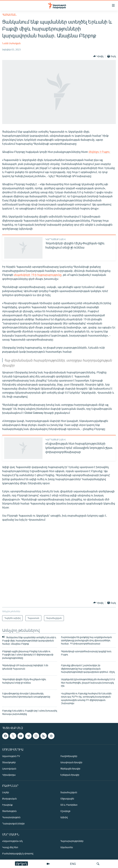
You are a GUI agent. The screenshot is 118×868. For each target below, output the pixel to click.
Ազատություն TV (11, 756)
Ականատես (67, 847)
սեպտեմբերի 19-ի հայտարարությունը (38, 275)
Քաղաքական (9, 799)
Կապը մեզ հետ (10, 847)
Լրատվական (9, 769)
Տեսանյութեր (9, 762)
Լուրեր (6, 792)
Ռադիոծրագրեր (69, 756)
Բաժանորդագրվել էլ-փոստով (18, 854)
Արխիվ (64, 817)
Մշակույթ (65, 811)
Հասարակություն (11, 817)
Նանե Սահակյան (11, 43)
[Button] (98, 56)
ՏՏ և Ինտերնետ (69, 805)
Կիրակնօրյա (9, 775)
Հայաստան (9, 15)
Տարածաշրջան (69, 792)
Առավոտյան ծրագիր (71, 762)
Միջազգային (67, 799)
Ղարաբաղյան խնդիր (13, 824)
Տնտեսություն (9, 811)
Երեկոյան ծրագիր (70, 775)
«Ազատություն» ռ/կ (12, 841)
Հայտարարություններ (72, 841)
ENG (73, 864)
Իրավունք (7, 805)
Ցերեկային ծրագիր (70, 769)
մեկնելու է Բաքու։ (100, 152)
